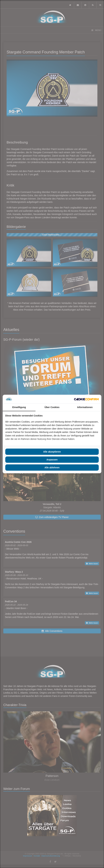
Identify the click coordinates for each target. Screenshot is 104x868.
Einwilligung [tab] (19, 407)
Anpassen (52, 460)
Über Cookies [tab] (52, 407)
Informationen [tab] (85, 407)
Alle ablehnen (52, 468)
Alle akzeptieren (52, 452)
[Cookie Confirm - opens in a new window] (86, 399)
